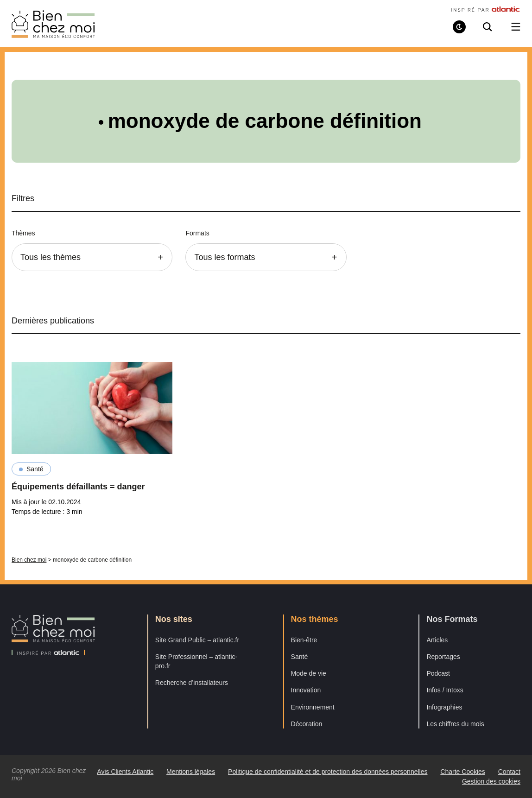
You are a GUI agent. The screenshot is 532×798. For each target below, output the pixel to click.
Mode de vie (309, 673)
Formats (197, 233)
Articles (437, 640)
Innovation (306, 690)
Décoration (307, 724)
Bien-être (304, 640)
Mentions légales (191, 772)
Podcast (438, 673)
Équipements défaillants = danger (78, 487)
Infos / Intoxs (445, 690)
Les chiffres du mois (455, 724)
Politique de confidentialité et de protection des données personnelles (328, 772)
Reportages (443, 657)
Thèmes (23, 233)
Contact (509, 772)
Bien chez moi (29, 560)
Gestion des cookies (491, 781)
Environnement (313, 707)
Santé (35, 469)
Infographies (444, 707)
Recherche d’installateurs (192, 683)
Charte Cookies (463, 772)
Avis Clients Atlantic (125, 772)
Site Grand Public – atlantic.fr (197, 640)
